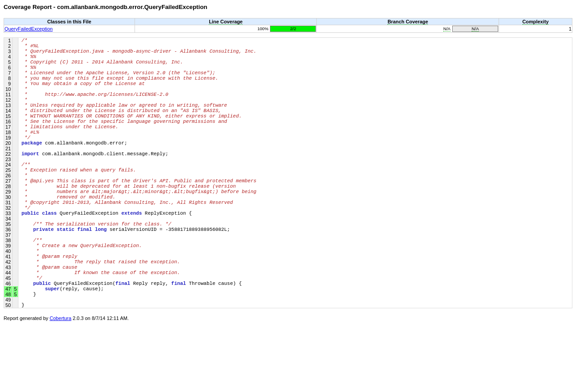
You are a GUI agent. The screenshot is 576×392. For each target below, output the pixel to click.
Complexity (536, 22)
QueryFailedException (29, 29)
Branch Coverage (408, 22)
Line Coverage (226, 22)
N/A (447, 29)
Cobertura (60, 386)
